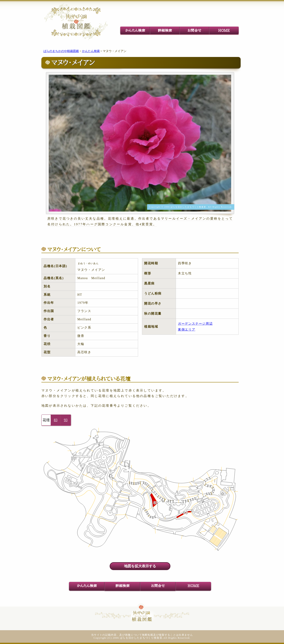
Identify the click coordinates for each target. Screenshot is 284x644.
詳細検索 (165, 30)
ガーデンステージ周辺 (195, 324)
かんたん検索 (135, 30)
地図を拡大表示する (140, 566)
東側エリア (187, 329)
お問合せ (194, 30)
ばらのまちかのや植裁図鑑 (61, 51)
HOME (224, 30)
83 (56, 420)
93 (66, 420)
